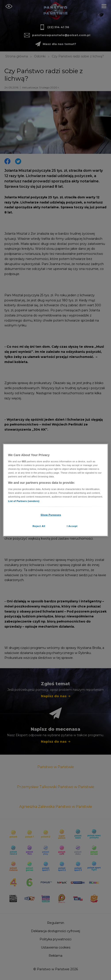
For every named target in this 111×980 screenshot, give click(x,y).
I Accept (72, 526)
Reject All (39, 526)
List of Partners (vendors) (24, 501)
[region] (56, 490)
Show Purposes (51, 515)
